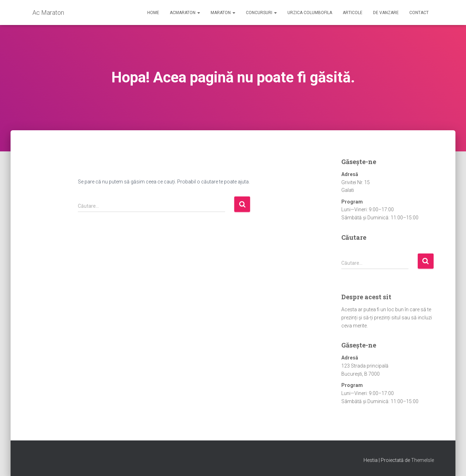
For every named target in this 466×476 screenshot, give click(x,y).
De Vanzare (386, 13)
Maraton (223, 13)
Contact (419, 13)
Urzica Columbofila (310, 13)
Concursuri (261, 13)
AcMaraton (185, 13)
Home (153, 13)
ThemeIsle (422, 460)
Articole (353, 13)
